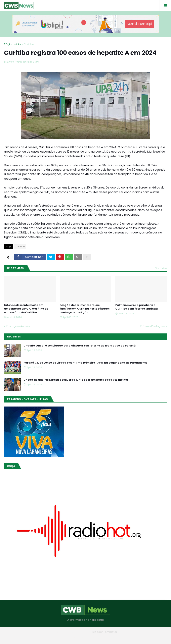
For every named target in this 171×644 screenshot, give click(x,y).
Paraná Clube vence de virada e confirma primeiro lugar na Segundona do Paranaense (85, 363)
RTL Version (111, 638)
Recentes (14, 337)
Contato (94, 638)
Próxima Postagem (153, 326)
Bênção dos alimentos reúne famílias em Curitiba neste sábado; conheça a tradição (85, 309)
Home (57, 638)
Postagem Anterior (18, 326)
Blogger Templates (105, 632)
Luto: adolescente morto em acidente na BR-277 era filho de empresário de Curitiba (26, 309)
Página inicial (13, 44)
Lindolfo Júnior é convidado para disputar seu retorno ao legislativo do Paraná (80, 346)
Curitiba (29, 44)
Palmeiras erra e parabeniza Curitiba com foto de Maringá (137, 307)
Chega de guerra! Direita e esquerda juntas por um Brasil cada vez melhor (76, 380)
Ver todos (161, 268)
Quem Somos (75, 638)
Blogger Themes (80, 632)
